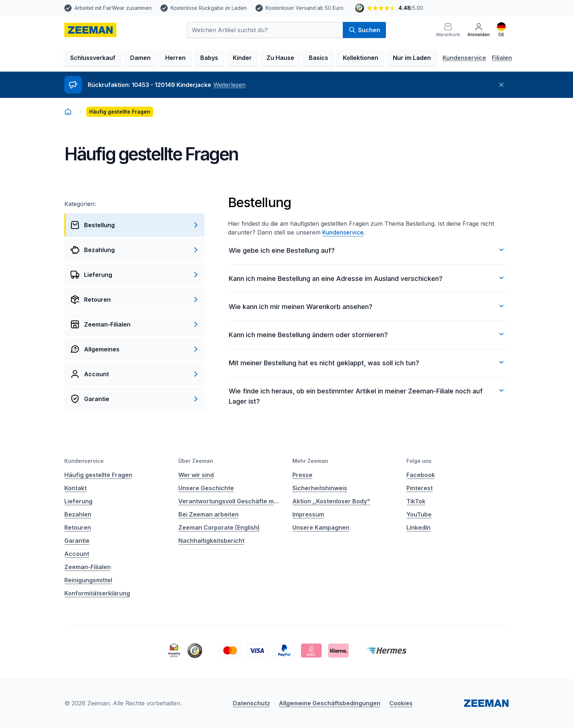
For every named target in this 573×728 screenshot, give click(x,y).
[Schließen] (501, 85)
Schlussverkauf (93, 58)
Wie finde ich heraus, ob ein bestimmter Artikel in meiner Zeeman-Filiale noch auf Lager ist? (367, 396)
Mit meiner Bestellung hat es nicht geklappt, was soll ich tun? (367, 362)
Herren (175, 58)
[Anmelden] (479, 30)
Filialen (502, 58)
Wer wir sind (196, 475)
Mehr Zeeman (310, 461)
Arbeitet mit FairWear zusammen (113, 8)
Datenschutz (251, 703)
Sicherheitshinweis (320, 488)
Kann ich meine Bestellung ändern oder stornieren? (367, 334)
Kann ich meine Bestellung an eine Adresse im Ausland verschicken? (367, 278)
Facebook (421, 475)
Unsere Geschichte (206, 488)
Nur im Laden (412, 58)
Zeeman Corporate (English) (219, 527)
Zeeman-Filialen (88, 567)
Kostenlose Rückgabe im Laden (209, 8)
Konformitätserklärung (97, 593)
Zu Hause (280, 58)
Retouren (78, 527)
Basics (318, 58)
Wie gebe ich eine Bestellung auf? (367, 250)
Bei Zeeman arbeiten (208, 514)
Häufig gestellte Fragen (98, 475)
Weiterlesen (229, 85)
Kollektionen (361, 58)
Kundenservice (464, 58)
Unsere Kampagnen (321, 527)
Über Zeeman (196, 461)
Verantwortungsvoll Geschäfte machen (229, 501)
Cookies (401, 703)
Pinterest (420, 488)
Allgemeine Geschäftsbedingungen (330, 703)
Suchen (364, 30)
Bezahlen (78, 514)
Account (77, 554)
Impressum (308, 514)
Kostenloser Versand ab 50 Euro (305, 8)
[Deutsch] (501, 30)
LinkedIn (418, 527)
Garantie (77, 541)
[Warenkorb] (448, 30)
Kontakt (75, 488)
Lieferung (78, 501)
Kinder (242, 58)
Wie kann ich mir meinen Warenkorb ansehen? (367, 306)
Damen (140, 58)
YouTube (419, 514)
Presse (302, 475)
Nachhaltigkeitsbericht (211, 541)
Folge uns (419, 461)
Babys (209, 58)
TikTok (416, 501)
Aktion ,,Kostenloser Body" (331, 501)
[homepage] (90, 30)
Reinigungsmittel (88, 580)
